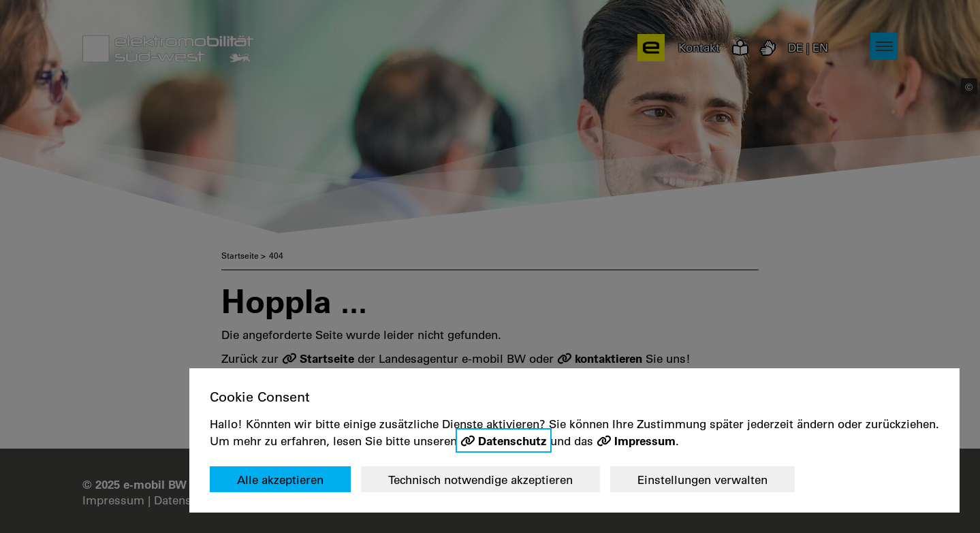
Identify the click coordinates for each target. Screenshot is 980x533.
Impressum (645, 440)
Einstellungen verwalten (702, 480)
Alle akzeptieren (280, 480)
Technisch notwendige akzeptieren (480, 480)
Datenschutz (512, 440)
